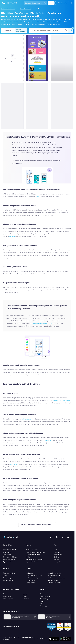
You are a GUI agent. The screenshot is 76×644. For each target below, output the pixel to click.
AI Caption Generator (54, 583)
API (41, 604)
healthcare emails (27, 419)
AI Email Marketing (32, 578)
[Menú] (72, 3)
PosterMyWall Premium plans (43, 323)
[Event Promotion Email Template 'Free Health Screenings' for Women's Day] (12, 106)
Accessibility (44, 599)
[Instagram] (57, 537)
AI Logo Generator (54, 580)
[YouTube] (68, 537)
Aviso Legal (44, 606)
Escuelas (57, 559)
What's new (7, 552)
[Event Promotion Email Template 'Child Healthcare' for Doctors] (37, 58)
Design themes (31, 557)
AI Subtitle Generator (54, 573)
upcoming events (19, 443)
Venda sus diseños (9, 559)
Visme (25, 594)
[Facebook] (51, 537)
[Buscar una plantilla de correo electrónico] (47, 30)
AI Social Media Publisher (34, 575)
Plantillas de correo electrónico (9, 9)
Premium (57, 552)
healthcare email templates (61, 400)
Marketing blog (8, 580)
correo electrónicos (20, 30)
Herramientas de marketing (34, 559)
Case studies (7, 555)
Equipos (56, 557)
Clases (5, 575)
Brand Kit (12, 237)
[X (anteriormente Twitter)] (62, 537)
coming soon (48, 440)
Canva (5, 594)
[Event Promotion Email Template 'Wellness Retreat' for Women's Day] (37, 106)
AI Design (30, 573)
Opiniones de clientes (10, 562)
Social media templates (33, 555)
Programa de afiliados (10, 557)
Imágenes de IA (31, 583)
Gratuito (57, 550)
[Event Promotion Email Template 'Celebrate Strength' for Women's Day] (62, 106)
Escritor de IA (31, 580)
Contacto (43, 594)
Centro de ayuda (45, 596)
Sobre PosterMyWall (10, 550)
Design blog (7, 578)
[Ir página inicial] (8, 3)
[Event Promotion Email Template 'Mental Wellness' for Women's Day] (62, 58)
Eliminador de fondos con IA (57, 578)
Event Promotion (26, 9)
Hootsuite (26, 599)
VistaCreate (7, 596)
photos (38, 197)
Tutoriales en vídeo (9, 573)
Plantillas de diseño (32, 550)
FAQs (42, 601)
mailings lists (14, 464)
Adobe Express (8, 599)
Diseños (8, 30)
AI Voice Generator (54, 575)
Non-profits (58, 562)
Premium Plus (58, 555)
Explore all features (32, 562)
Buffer (25, 596)
